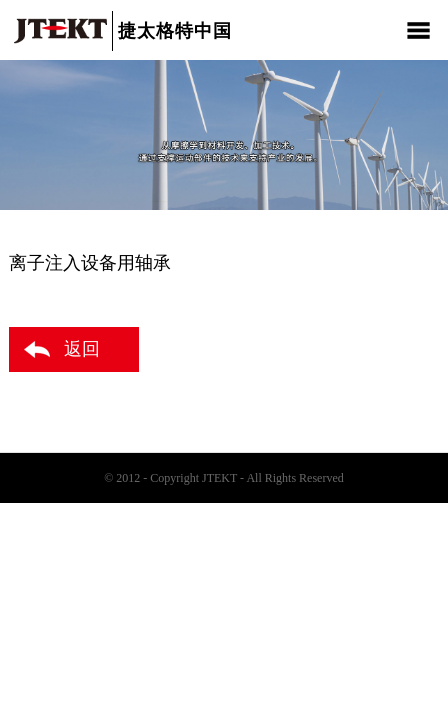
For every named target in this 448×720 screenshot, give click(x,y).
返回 (82, 349)
